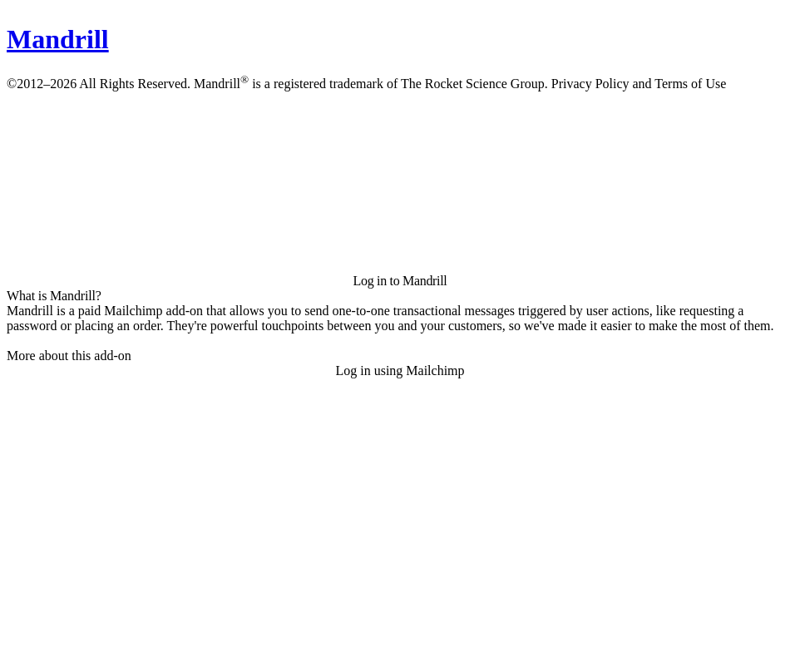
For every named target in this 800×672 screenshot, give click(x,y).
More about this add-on (69, 356)
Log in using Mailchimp (400, 371)
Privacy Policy (590, 84)
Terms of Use (690, 84)
